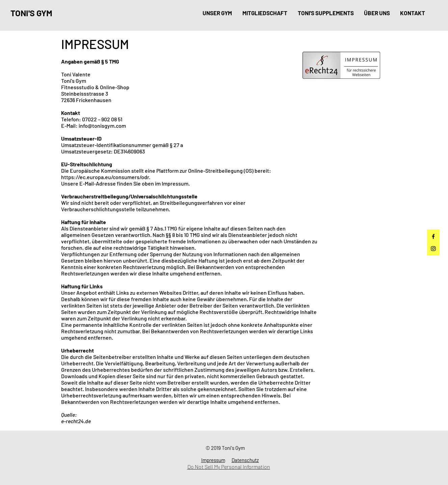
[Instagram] (433, 249)
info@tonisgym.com (102, 126)
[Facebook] (433, 236)
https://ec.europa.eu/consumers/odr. (106, 177)
